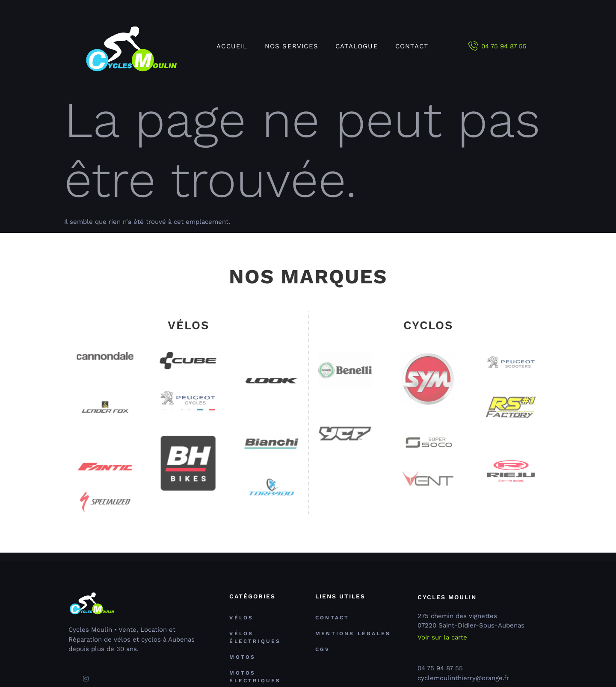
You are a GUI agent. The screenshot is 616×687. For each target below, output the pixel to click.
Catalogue (357, 46)
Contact (412, 46)
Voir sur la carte (442, 638)
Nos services (292, 46)
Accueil (232, 46)
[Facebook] (71, 675)
